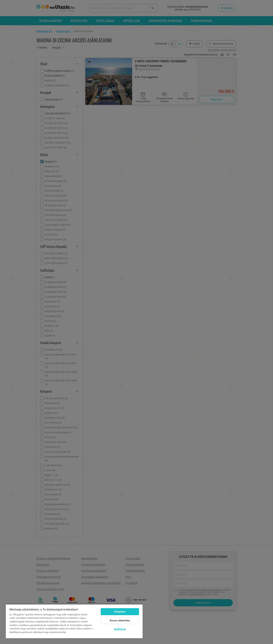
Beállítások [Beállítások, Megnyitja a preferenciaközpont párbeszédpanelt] (120, 629)
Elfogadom (120, 612)
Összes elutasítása (120, 620)
